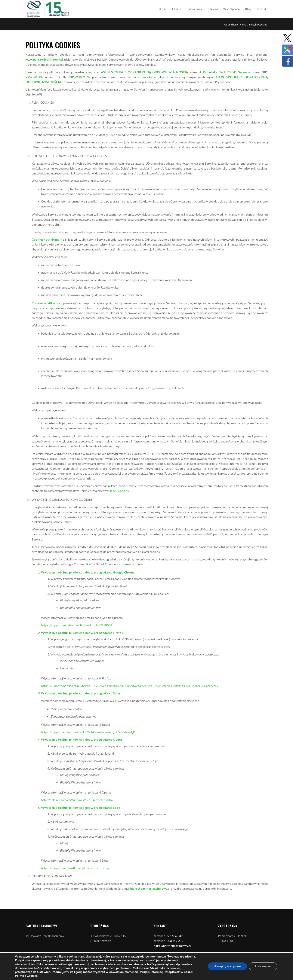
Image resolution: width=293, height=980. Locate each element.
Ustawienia (263, 966)
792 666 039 (174, 936)
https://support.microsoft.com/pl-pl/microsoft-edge (75, 868)
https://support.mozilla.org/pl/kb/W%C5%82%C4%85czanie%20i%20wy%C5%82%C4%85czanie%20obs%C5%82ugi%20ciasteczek (130, 686)
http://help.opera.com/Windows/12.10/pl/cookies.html (77, 800)
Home (243, 25)
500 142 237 (175, 941)
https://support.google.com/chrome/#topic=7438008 (77, 625)
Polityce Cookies (26, 976)
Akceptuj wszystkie (227, 966)
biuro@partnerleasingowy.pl (172, 946)
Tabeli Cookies (119, 491)
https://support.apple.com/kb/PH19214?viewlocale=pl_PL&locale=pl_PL (89, 732)
